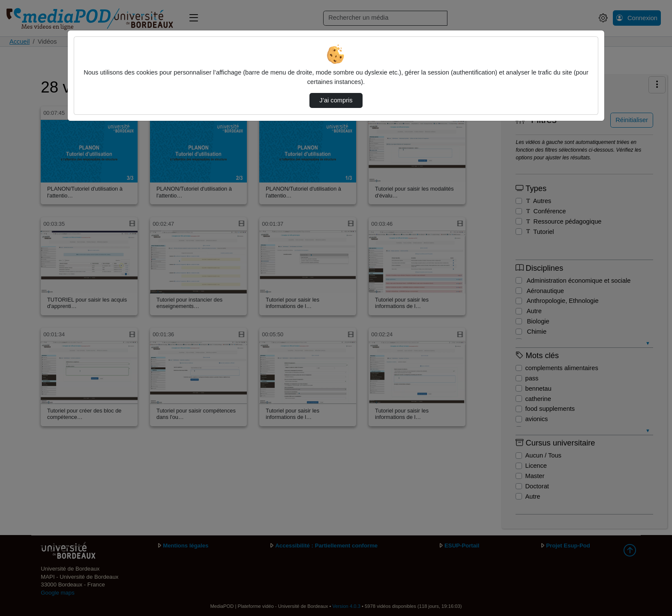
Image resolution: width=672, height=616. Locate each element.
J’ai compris (336, 100)
